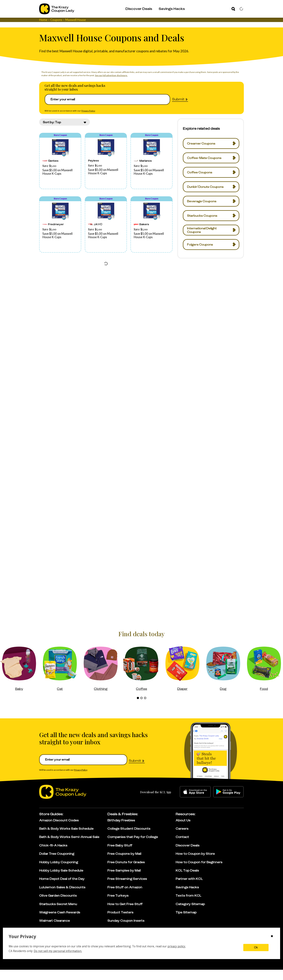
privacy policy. (177, 946)
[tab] (138, 708)
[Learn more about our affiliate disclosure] (189, 964)
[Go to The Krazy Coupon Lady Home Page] (57, 9)
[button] (60, 171)
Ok (256, 947)
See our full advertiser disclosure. (111, 75)
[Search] (233, 9)
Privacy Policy (88, 116)
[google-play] (228, 802)
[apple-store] (195, 802)
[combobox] (65, 133)
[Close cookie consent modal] (272, 937)
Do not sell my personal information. (58, 951)
